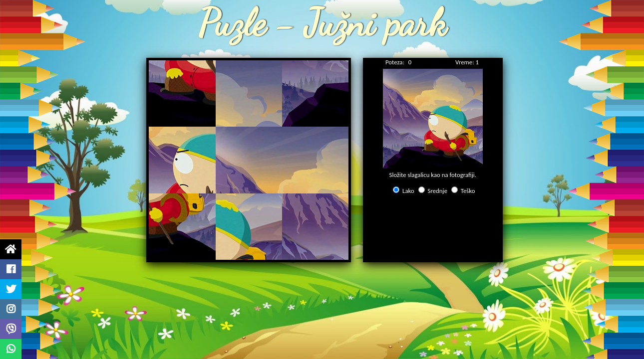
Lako (408, 191)
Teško (468, 191)
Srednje (438, 191)
